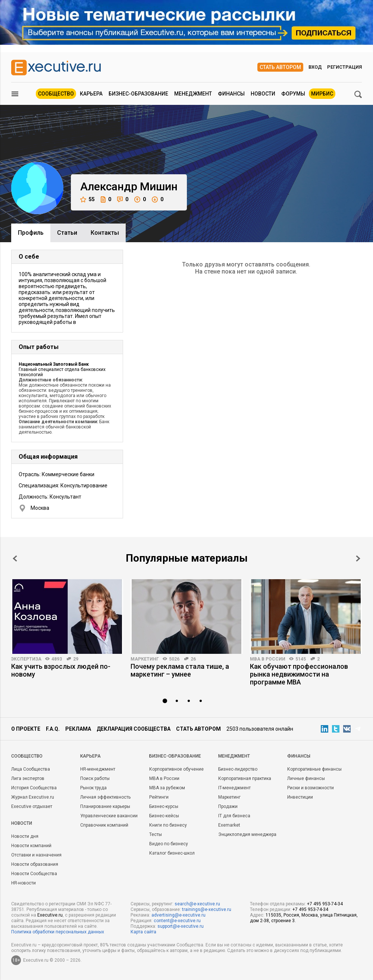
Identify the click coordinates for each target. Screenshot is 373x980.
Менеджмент (193, 94)
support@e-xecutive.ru (181, 926)
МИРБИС (322, 94)
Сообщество (56, 94)
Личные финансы (306, 778)
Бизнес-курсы (164, 806)
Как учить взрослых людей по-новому (61, 670)
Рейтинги (159, 797)
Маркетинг (145, 659)
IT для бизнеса (234, 816)
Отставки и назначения (36, 855)
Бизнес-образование (138, 94)
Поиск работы (95, 778)
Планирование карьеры (105, 806)
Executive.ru (50, 915)
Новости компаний (31, 846)
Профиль (31, 233)
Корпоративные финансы (314, 769)
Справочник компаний (104, 825)
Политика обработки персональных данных (58, 932)
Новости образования (35, 864)
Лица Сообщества (31, 769)
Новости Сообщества (34, 874)
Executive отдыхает (32, 806)
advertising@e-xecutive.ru (178, 915)
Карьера (91, 94)
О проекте (26, 729)
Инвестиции (300, 797)
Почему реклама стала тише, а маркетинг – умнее (180, 670)
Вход (315, 67)
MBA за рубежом (167, 788)
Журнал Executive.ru (33, 797)
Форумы (293, 94)
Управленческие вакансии (109, 816)
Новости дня (25, 836)
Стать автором (280, 67)
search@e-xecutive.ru (197, 904)
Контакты (105, 233)
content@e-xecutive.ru (177, 921)
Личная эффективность (105, 797)
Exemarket (229, 825)
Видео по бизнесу (169, 844)
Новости (263, 94)
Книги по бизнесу (168, 825)
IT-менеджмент (234, 788)
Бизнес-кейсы (164, 816)
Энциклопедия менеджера (247, 834)
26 (193, 659)
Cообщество (27, 756)
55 (87, 199)
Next (358, 558)
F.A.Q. (53, 729)
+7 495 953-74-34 (325, 904)
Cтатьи (67, 233)
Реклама (78, 729)
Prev (15, 558)
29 (76, 659)
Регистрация (344, 67)
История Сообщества (34, 788)
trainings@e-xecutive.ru (207, 909)
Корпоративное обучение (176, 769)
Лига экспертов (28, 778)
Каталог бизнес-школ (172, 853)
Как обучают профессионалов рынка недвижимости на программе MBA (299, 674)
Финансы (231, 94)
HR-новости (23, 883)
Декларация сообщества (134, 729)
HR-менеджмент (98, 769)
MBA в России (268, 659)
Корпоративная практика (245, 778)
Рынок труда (93, 788)
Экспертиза (26, 659)
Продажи (228, 806)
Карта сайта (143, 932)
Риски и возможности (311, 788)
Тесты (156, 834)
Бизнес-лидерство (238, 769)
